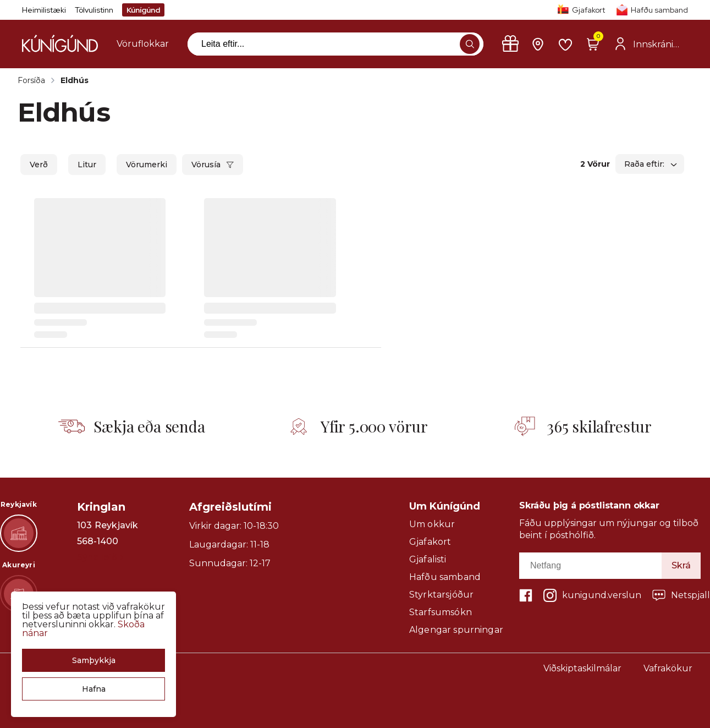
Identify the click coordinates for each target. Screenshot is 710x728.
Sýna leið (100, 557)
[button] (93, 660)
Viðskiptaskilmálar (582, 668)
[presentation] (143, 44)
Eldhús (75, 80)
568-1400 (98, 541)
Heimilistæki (44, 10)
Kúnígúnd (143, 10)
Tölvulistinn (94, 10)
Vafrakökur (668, 668)
